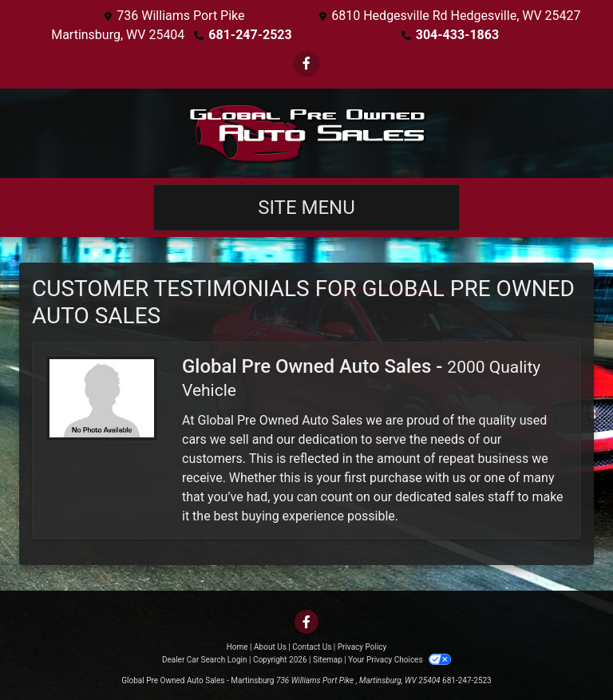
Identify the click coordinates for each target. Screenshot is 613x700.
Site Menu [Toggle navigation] (306, 208)
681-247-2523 (250, 35)
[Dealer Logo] (306, 133)
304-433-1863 (457, 35)
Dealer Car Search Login (205, 660)
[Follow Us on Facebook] (306, 63)
